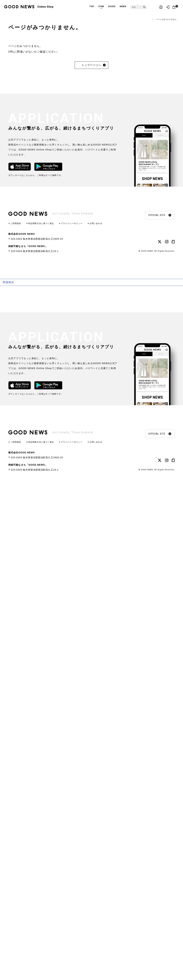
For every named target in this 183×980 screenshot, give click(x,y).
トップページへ (92, 65)
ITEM (101, 6)
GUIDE (112, 6)
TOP (92, 6)
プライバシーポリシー (72, 223)
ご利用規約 (16, 223)
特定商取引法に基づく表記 (41, 223)
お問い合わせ (96, 223)
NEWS (123, 6)
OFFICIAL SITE (160, 215)
